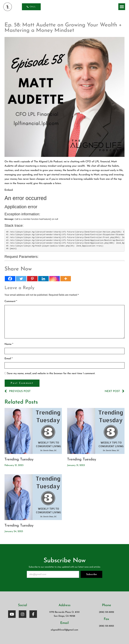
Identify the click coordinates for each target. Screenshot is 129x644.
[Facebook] (10, 279)
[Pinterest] (32, 279)
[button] (122, 7)
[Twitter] (21, 279)
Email (9, 359)
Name (9, 344)
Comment (11, 301)
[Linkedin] (43, 279)
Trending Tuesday (19, 459)
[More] (66, 279)
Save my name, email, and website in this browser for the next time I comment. (51, 373)
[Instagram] (55, 279)
